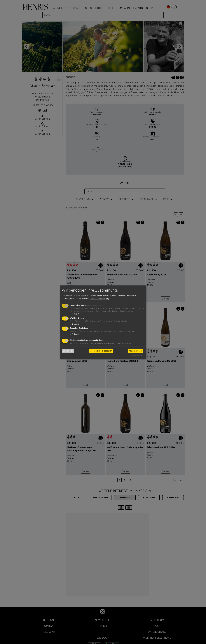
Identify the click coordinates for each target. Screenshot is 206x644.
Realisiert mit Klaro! (136, 356)
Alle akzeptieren (136, 351)
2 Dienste (75, 324)
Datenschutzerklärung (99, 298)
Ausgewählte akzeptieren (101, 351)
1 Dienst (74, 314)
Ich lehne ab (68, 351)
